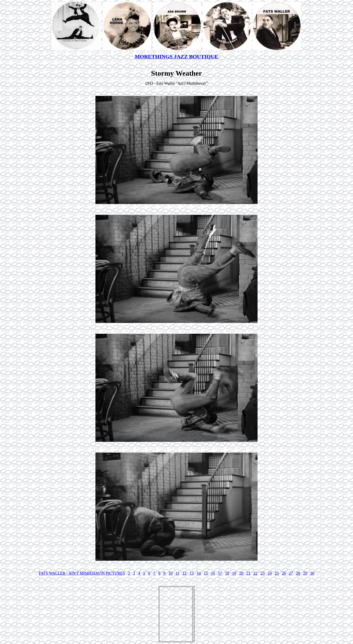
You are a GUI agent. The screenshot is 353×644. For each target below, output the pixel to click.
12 (185, 573)
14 (199, 573)
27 (291, 573)
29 (305, 573)
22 (256, 573)
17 (220, 573)
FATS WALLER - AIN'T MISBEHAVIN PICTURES (82, 573)
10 (170, 573)
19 (234, 573)
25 (277, 573)
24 (270, 573)
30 (312, 573)
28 (298, 573)
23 (262, 573)
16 (213, 573)
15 (206, 573)
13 (192, 573)
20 (241, 573)
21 (248, 573)
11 (178, 573)
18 (227, 573)
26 (284, 573)
